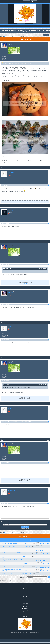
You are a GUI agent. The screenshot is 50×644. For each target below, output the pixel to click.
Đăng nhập (26, 2)
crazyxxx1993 (11, 172)
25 (30, 573)
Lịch (25, 594)
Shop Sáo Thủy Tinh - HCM (7, 550)
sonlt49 (44, 560)
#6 (48, 340)
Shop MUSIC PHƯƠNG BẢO (7, 573)
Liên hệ (25, 612)
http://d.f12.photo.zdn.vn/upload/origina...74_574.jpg (27, 202)
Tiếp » (24, 36)
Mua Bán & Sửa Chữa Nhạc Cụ (34, 30)
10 (19, 36)
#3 (48, 223)
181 (30, 553)
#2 (48, 185)
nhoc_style (10, 292)
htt (25, 550)
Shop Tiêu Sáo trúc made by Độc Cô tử (9, 543)
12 (30, 557)
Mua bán (43, 30)
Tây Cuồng (25, 567)
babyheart (25, 557)
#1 (48, 63)
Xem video (25, 600)
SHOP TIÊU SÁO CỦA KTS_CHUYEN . (9, 547)
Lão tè (25, 553)
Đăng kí (34, 2)
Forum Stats (25, 608)
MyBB (47, 641)
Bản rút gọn (25, 610)
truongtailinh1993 (46, 574)
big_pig (10, 327)
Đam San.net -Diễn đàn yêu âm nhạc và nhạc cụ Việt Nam (14, 30)
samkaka (44, 557)
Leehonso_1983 (45, 544)
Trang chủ (25, 588)
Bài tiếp (27, 529)
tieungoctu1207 (12, 490)
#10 (48, 503)
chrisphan (10, 210)
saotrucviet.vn (25, 570)
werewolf (25, 563)
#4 (48, 264)
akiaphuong (44, 547)
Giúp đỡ (25, 597)
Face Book (26, 283)
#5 (48, 304)
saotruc (30, 63)
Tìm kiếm (25, 591)
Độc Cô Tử (25, 543)
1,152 (30, 547)
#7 (48, 381)
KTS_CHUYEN (25, 547)
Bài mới (25, 607)
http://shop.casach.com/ (8, 79)
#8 (48, 421)
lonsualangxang (25, 573)
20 (30, 560)
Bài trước (23, 529)
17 (30, 563)
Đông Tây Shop (5, 567)
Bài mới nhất (39, 544)
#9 (48, 463)
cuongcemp (25, 560)
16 (21, 36)
